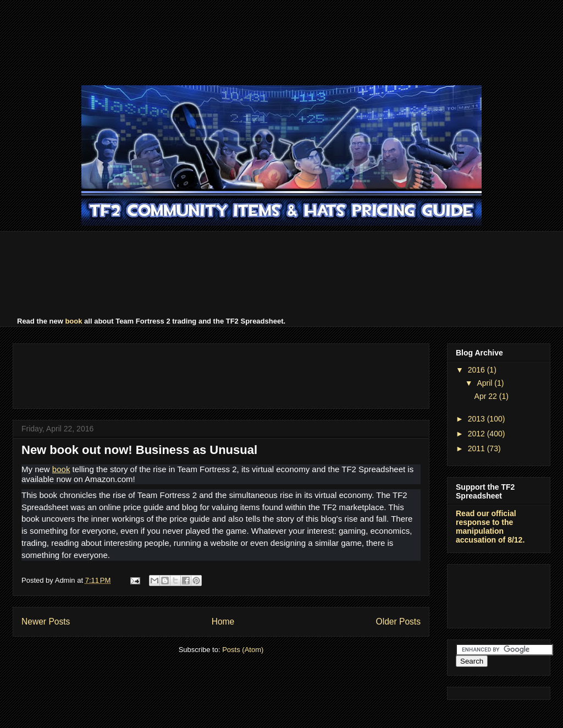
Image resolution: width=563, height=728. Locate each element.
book (73, 321)
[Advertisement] (281, 41)
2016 (478, 370)
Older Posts (398, 622)
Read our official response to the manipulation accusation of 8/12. (490, 527)
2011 (478, 448)
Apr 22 (487, 396)
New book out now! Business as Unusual (139, 450)
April (485, 383)
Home (223, 622)
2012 (478, 434)
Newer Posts (46, 622)
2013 (478, 419)
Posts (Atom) (243, 650)
